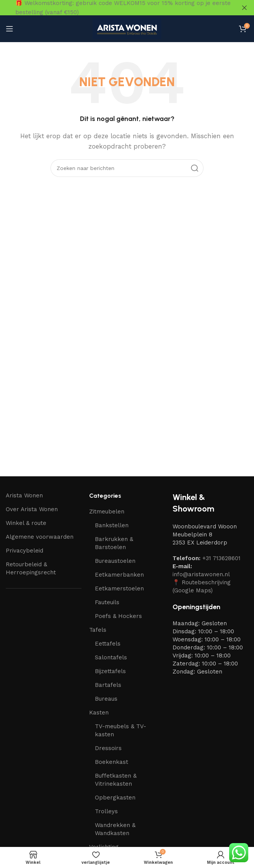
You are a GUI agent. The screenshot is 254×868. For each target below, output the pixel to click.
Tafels (98, 630)
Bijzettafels (110, 671)
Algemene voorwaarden (40, 536)
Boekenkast (112, 762)
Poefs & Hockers (118, 616)
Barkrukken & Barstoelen (114, 543)
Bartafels (108, 685)
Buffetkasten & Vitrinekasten (116, 780)
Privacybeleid (24, 550)
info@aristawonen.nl (201, 574)
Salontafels (111, 657)
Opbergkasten (115, 798)
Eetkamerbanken (119, 575)
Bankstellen (112, 525)
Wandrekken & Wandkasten (115, 829)
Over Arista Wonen (32, 509)
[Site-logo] (127, 28)
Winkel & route (26, 523)
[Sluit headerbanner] (244, 8)
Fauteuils (107, 602)
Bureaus (106, 699)
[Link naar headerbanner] (116, 8)
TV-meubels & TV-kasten (120, 730)
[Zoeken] (127, 168)
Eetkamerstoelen (119, 588)
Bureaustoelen (115, 561)
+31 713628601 (221, 558)
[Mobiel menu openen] (10, 29)
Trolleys (106, 811)
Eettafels (108, 644)
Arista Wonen (24, 495)
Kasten (99, 713)
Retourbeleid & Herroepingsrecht (31, 568)
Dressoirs (108, 748)
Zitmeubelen (107, 512)
